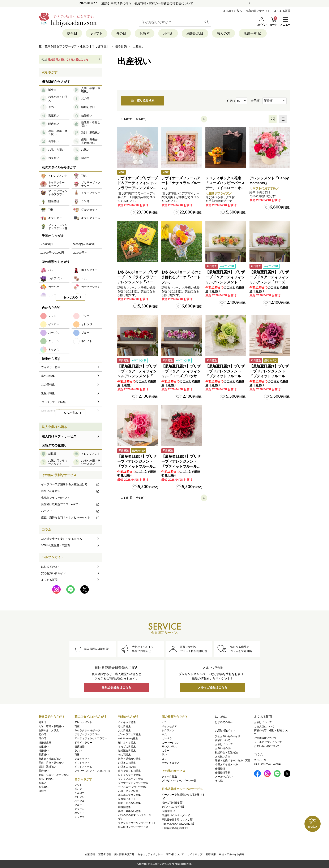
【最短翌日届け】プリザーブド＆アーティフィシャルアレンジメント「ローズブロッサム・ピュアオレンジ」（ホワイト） (225, 282)
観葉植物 (80, 747)
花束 (77, 726)
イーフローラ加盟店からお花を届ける (70, 485)
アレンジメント (83, 722)
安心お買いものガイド (228, 736)
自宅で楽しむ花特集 (129, 771)
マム (164, 734)
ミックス (80, 817)
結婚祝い (44, 751)
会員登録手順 (223, 773)
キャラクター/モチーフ (87, 730)
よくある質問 (282, 11)
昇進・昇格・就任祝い (51, 763)
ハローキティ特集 (128, 791)
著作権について (175, 855)
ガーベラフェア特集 (129, 734)
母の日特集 (124, 726)
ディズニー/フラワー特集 (132, 787)
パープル (80, 801)
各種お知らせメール (226, 765)
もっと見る (70, 297)
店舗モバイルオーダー (176, 815)
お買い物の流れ (224, 748)
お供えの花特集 (127, 763)
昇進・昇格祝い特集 (129, 811)
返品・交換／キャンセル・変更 (233, 760)
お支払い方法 (223, 756)
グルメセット (82, 759)
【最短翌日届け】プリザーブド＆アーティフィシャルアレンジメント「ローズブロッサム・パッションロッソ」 (137, 376)
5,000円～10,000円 (85, 244)
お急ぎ (144, 33)
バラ (164, 722)
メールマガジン (224, 777)
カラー (166, 751)
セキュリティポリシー (150, 855)
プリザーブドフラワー (87, 734)
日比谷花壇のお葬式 (175, 828)
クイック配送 (169, 777)
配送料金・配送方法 (226, 752)
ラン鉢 (78, 751)
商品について (223, 740)
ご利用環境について (265, 738)
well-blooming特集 (128, 739)
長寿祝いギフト (127, 799)
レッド (78, 785)
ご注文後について (264, 726)
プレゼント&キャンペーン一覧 (179, 781)
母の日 (119, 33)
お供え (168, 33)
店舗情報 (169, 811)
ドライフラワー (83, 743)
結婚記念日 (196, 33)
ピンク (78, 789)
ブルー (78, 805)
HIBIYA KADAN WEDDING (178, 824)
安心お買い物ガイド (258, 11)
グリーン (80, 809)
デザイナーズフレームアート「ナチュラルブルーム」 (181, 183)
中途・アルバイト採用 (232, 855)
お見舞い (44, 787)
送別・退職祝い (47, 767)
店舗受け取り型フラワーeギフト (70, 504)
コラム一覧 (260, 760)
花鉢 (77, 755)
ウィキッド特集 (127, 722)
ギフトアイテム (83, 767)
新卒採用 (211, 855)
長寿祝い (44, 771)
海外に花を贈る (70, 491)
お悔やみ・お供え (49, 730)
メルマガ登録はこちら (213, 688)
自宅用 (42, 791)
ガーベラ (167, 739)
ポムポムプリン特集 (129, 795)
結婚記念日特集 (127, 751)
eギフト (94, 33)
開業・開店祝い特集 (129, 803)
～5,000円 (46, 244)
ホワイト (80, 813)
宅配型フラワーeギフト (55, 498)
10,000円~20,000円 (52, 253)
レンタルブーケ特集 (129, 775)
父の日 (42, 734)
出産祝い (44, 747)
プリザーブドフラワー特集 (133, 783)
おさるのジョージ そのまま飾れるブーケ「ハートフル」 (181, 277)
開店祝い (44, 755)
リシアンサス (169, 747)
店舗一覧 (257, 33)
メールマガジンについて (268, 742)
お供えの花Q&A (127, 767)
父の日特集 (124, 730)
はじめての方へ (232, 11)
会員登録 (220, 769)
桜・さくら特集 (127, 743)
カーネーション (171, 743)
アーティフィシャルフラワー (91, 739)
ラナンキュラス (171, 763)
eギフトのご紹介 (173, 807)
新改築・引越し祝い (50, 759)
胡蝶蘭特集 (124, 807)
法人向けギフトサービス (59, 436)
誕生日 (68, 33)
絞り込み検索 (145, 101)
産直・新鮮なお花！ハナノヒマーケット (70, 518)
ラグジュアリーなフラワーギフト (137, 823)
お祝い (42, 783)
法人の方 (226, 33)
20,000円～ (80, 253)
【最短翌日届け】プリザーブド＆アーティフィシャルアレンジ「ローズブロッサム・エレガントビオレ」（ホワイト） (269, 282)
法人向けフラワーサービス (133, 827)
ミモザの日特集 (127, 747)
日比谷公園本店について (177, 820)
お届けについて (224, 744)
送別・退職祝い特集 (129, 759)
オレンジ (80, 797)
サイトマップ (195, 855)
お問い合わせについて (267, 746)
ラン (164, 755)
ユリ (164, 759)
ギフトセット (82, 763)
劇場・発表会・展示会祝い (54, 775)
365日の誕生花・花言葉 (56, 546)
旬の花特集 (124, 755)
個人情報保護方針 (124, 855)
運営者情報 (104, 855)
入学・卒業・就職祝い (51, 726)
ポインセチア (169, 726)
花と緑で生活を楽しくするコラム (62, 539)
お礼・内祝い (46, 779)
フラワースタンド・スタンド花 (92, 771)
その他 (219, 781)
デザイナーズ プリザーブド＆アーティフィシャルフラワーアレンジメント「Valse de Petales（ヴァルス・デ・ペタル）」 (137, 188)
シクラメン (168, 730)
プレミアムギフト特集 (131, 779)
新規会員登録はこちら (116, 688)
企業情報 (90, 855)
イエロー (80, 793)
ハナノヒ (70, 511)
